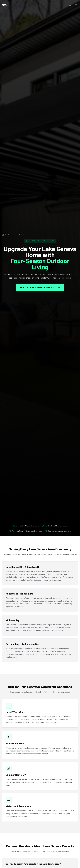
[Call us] (70, 5)
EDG (4, 5)
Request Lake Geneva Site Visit (40, 288)
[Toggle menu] (76, 5)
